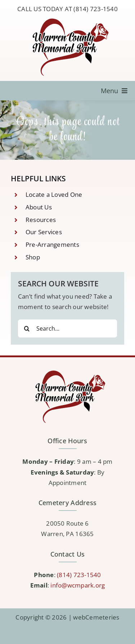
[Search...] (67, 328)
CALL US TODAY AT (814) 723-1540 (67, 9)
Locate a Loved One (54, 194)
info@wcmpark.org (78, 585)
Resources (41, 220)
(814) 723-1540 (79, 575)
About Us (39, 207)
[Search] (27, 328)
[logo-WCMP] (68, 19)
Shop (33, 257)
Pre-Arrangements (52, 244)
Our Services (44, 232)
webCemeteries (96, 617)
